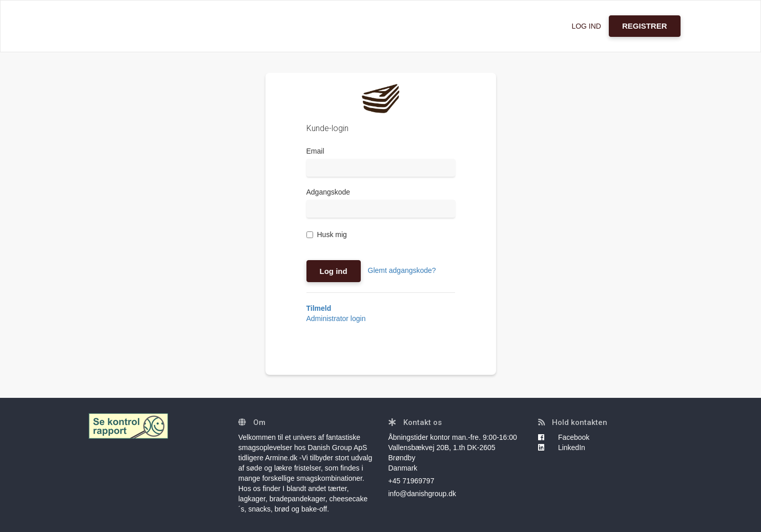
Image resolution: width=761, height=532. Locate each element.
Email (315, 151)
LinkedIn (562, 448)
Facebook (564, 437)
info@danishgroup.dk (423, 494)
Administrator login (336, 318)
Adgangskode (328, 192)
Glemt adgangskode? (402, 270)
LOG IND (586, 26)
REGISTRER (645, 26)
